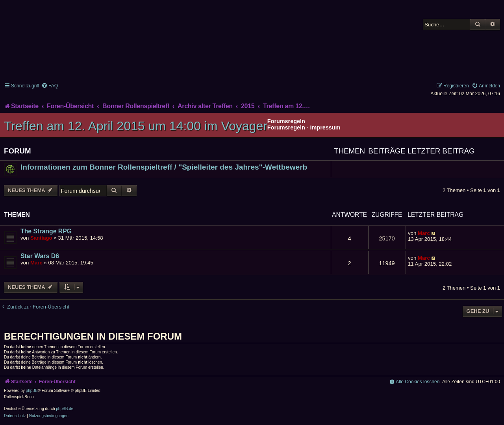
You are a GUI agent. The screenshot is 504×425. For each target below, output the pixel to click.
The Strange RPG (46, 231)
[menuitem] (50, 86)
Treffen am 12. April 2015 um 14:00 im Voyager (136, 126)
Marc (424, 233)
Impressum (325, 128)
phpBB (32, 391)
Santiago (41, 238)
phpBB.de (65, 409)
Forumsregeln (286, 128)
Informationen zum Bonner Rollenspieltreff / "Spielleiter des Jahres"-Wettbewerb (164, 167)
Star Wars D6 (40, 256)
